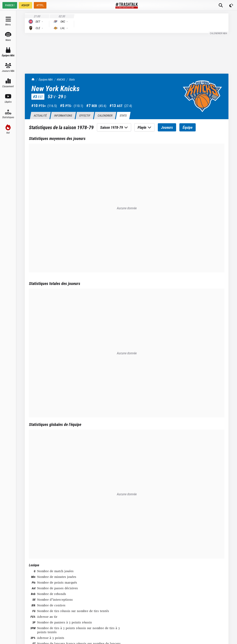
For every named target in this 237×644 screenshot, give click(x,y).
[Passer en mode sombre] (231, 5)
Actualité (40, 115)
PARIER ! (10, 5)
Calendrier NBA (219, 33)
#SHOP (25, 5)
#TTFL (40, 5)
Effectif (85, 115)
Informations (63, 115)
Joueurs (167, 127)
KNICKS (61, 79)
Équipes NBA (46, 79)
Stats (72, 79)
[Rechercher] (221, 5)
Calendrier (105, 115)
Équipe (188, 127)
